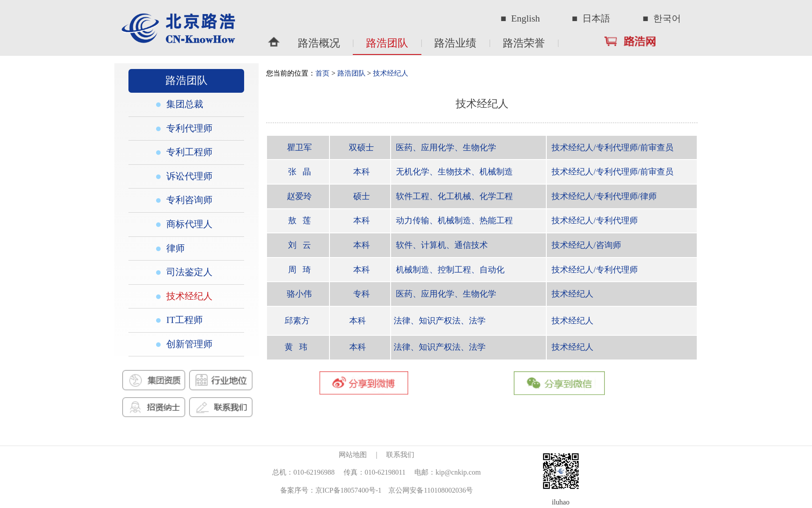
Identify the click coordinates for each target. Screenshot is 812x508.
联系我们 (400, 455)
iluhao (561, 502)
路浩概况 (319, 43)
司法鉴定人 (188, 272)
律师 (174, 248)
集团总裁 (183, 104)
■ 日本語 (591, 18)
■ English (520, 18)
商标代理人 (188, 224)
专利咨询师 (188, 200)
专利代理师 (188, 128)
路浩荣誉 (524, 43)
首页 (322, 73)
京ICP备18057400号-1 (349, 490)
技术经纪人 (188, 296)
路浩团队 (387, 43)
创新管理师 (188, 344)
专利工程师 (188, 152)
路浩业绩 (455, 43)
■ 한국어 (662, 18)
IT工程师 (183, 320)
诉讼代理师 (188, 176)
